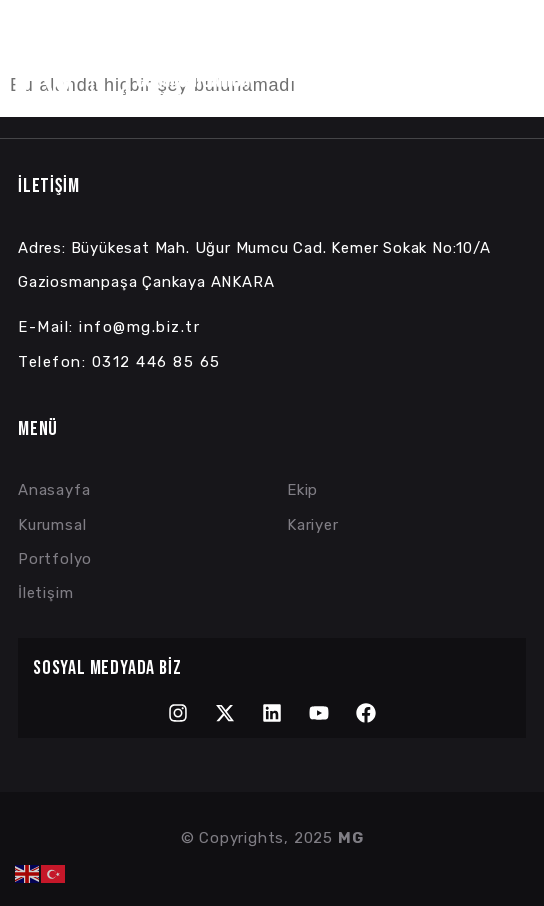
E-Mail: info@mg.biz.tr (109, 327)
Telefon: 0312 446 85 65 (119, 362)
